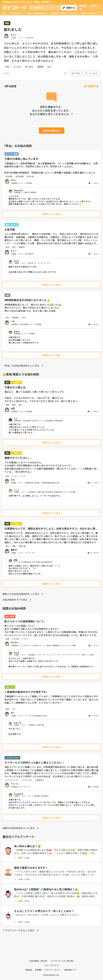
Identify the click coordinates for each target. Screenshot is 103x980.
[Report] (65, 73)
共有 (76, 73)
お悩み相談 (16, 13)
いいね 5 (91, 73)
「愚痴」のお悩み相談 (35, 13)
